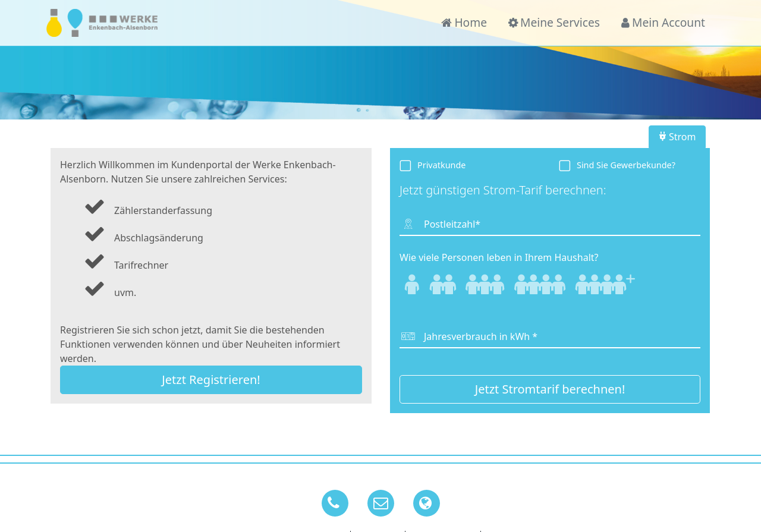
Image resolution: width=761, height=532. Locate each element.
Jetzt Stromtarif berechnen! (550, 389)
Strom (677, 137)
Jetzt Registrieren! (211, 380)
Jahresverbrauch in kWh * (481, 336)
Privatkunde (441, 165)
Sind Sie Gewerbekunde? (626, 165)
